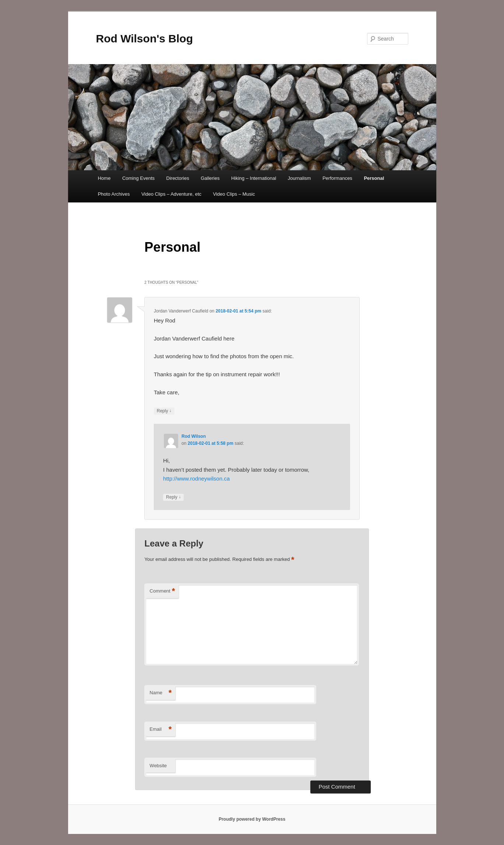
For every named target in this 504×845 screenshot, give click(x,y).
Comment (162, 591)
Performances (337, 178)
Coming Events (138, 178)
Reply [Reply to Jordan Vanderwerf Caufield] (164, 411)
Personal (374, 178)
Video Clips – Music (234, 194)
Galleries (210, 178)
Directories (178, 178)
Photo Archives (114, 194)
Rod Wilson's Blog (145, 39)
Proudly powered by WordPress (252, 819)
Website (158, 766)
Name (161, 693)
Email (161, 729)
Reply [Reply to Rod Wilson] (173, 497)
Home (104, 178)
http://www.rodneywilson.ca (196, 479)
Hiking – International (254, 178)
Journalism (299, 178)
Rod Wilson (194, 436)
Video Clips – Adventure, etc (171, 194)
